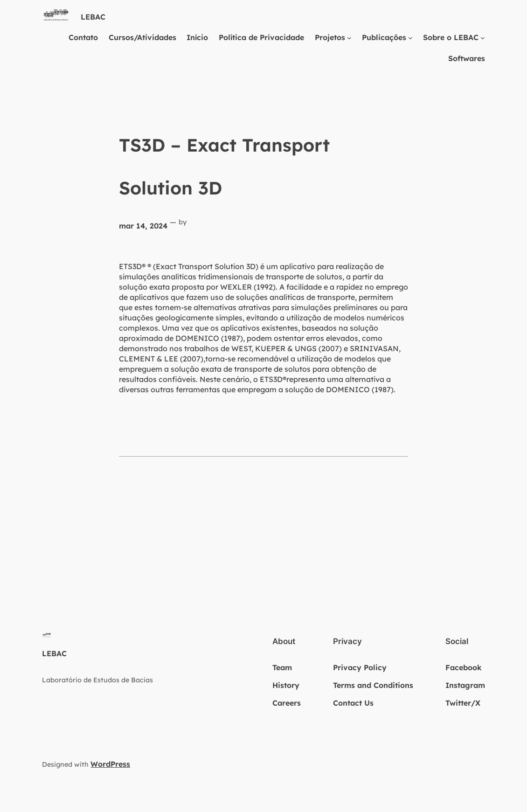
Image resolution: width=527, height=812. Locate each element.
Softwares (467, 58)
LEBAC (93, 17)
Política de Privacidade (261, 37)
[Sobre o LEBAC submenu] (483, 37)
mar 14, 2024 (143, 226)
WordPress (110, 764)
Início (197, 37)
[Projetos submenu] (349, 37)
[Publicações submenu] (410, 37)
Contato (83, 37)
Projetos (330, 37)
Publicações (384, 37)
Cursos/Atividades (142, 37)
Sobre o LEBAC (451, 37)
